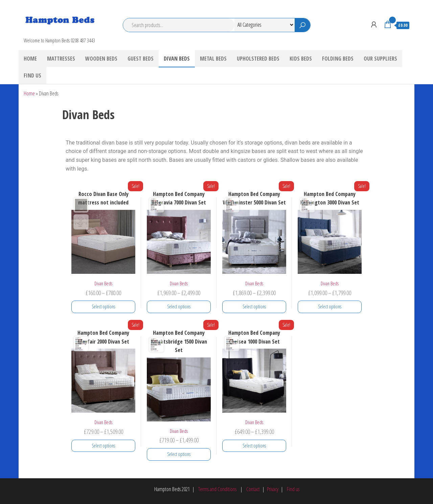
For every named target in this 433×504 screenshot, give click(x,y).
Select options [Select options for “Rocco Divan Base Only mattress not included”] (103, 306)
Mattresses (61, 59)
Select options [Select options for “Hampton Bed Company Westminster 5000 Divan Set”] (254, 306)
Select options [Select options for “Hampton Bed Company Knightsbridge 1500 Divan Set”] (179, 454)
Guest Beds (141, 59)
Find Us (32, 75)
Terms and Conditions (217, 489)
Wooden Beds (101, 59)
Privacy (273, 489)
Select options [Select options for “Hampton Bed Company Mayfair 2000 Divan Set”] (103, 446)
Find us (292, 489)
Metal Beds (213, 59)
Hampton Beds (51, 31)
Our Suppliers (380, 59)
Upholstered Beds (258, 59)
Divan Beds (177, 59)
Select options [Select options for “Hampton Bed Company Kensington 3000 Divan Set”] (330, 306)
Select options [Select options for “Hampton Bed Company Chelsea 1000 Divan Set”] (254, 446)
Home (30, 59)
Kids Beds (301, 59)
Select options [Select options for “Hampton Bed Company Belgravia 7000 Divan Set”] (179, 306)
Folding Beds (338, 59)
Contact (253, 489)
